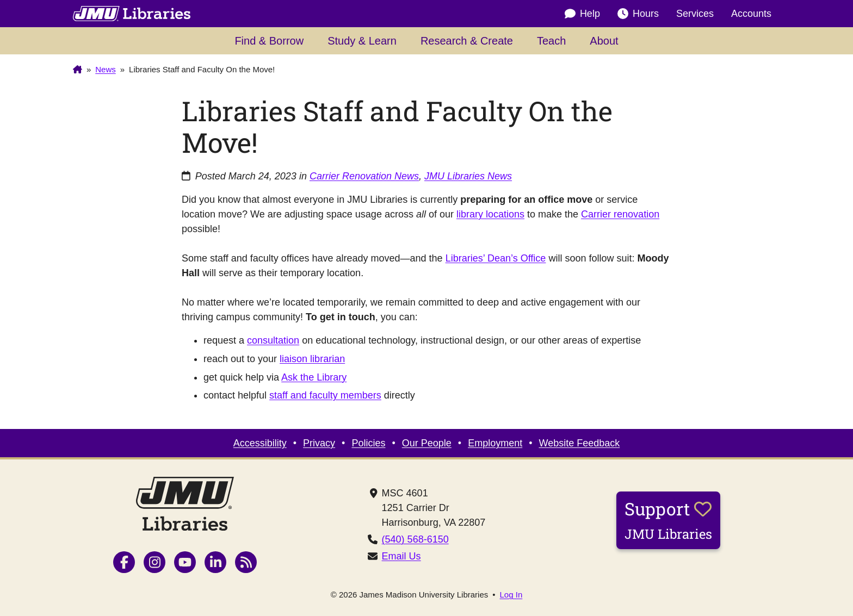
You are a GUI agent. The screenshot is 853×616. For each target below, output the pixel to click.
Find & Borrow (269, 41)
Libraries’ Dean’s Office (496, 258)
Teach (551, 41)
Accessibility (260, 443)
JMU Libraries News (468, 176)
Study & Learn (362, 41)
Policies (368, 443)
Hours (638, 14)
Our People (427, 443)
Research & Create (467, 41)
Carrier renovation (620, 214)
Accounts (751, 14)
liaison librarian (312, 359)
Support (668, 520)
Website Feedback (580, 443)
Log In (511, 595)
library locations (490, 214)
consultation (273, 340)
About (604, 41)
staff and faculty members (325, 395)
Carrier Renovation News (364, 176)
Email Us (401, 556)
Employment (495, 443)
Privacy (319, 443)
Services (695, 14)
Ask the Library (314, 377)
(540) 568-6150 (415, 539)
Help (582, 14)
